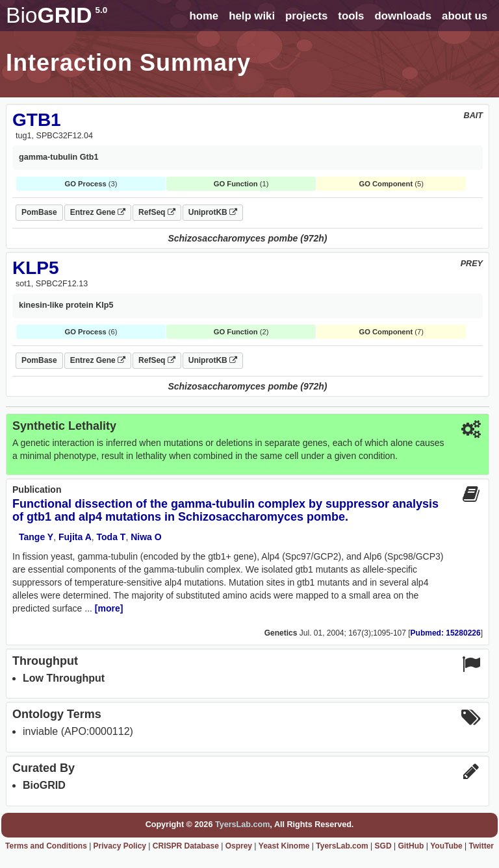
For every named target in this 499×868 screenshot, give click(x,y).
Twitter (481, 846)
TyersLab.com (242, 825)
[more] (109, 608)
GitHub (411, 846)
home (204, 16)
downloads (403, 16)
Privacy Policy (120, 846)
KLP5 (36, 268)
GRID (57, 15)
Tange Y (36, 537)
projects (306, 16)
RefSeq (157, 212)
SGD (383, 846)
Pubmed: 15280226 (446, 633)
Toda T (111, 537)
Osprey (239, 846)
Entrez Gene (98, 212)
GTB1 (37, 120)
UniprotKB (213, 212)
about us (465, 16)
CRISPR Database (186, 846)
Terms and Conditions (46, 846)
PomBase (39, 212)
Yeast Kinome (284, 846)
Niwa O (146, 537)
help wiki (252, 16)
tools (351, 16)
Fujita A (75, 537)
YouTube (446, 846)
